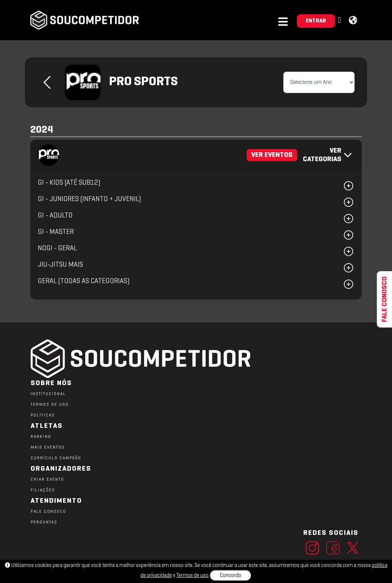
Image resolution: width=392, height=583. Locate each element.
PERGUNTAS (44, 522)
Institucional (48, 394)
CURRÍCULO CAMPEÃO (56, 458)
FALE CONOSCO (48, 512)
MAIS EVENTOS (48, 448)
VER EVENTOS (272, 155)
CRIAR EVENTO (47, 480)
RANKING (41, 437)
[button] (340, 21)
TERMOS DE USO (50, 405)
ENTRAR (316, 21)
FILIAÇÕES (43, 490)
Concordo (231, 576)
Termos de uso (192, 576)
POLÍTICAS (43, 415)
